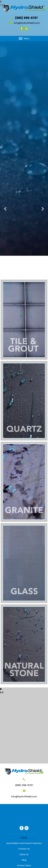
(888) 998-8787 (26, 18)
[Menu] (24, 39)
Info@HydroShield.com (27, 23)
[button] (5, 203)
